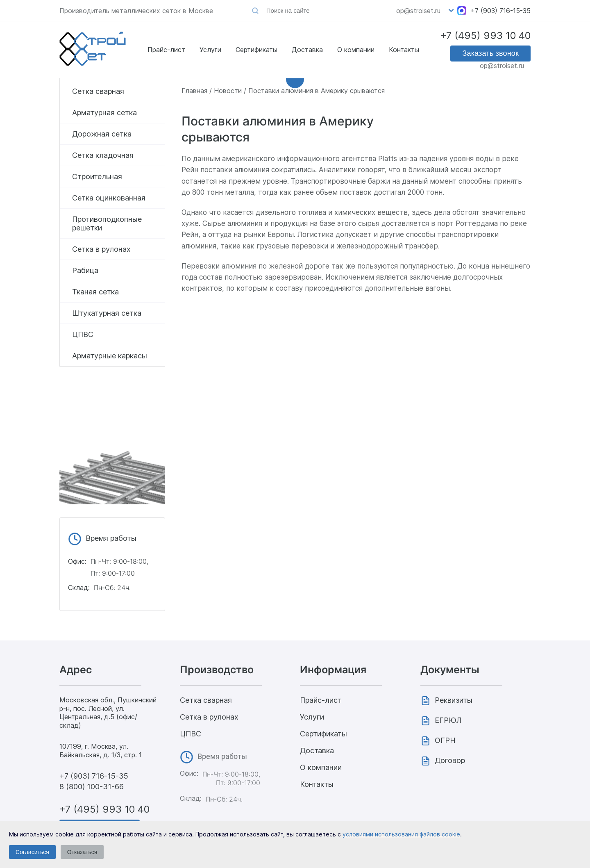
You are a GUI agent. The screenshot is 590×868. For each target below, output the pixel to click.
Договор (450, 760)
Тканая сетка (95, 292)
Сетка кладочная (103, 155)
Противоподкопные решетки (107, 223)
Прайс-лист (166, 48)
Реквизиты (454, 700)
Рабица (85, 270)
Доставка (307, 48)
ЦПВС (83, 334)
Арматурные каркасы (110, 356)
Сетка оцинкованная (109, 198)
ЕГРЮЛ (448, 720)
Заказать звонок (490, 55)
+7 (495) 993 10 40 (486, 38)
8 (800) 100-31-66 (92, 787)
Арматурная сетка (104, 113)
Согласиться (32, 852)
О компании (356, 48)
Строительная (97, 177)
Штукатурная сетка (107, 313)
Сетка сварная (98, 91)
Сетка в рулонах (101, 249)
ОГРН (445, 740)
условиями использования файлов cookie (401, 834)
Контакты (404, 48)
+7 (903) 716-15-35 (500, 11)
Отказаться (82, 852)
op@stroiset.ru (418, 11)
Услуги (210, 48)
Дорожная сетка (102, 134)
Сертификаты (256, 48)
